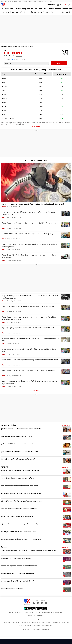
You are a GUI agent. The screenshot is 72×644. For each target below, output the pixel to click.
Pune (4, 82)
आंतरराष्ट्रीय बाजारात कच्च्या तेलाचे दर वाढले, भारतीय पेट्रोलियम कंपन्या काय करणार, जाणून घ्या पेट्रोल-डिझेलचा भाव (30, 382)
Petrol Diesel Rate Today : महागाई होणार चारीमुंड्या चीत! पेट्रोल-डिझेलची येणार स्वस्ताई (33, 204)
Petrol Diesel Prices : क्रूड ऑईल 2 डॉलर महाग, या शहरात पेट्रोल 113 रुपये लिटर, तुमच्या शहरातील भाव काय (29, 213)
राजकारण (65, 9)
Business (16, 46)
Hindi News (6, 622)
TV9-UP (51, 1)
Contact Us (12, 612)
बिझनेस (4, 207)
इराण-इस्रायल (6, 12)
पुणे (32, 9)
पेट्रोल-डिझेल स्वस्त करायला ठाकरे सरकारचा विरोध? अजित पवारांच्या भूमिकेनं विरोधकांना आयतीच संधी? (30, 340)
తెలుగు (16, 1)
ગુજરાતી (26, 1)
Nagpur (4, 98)
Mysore (5, 94)
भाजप (57, 12)
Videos (51, 9)
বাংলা (21, 1)
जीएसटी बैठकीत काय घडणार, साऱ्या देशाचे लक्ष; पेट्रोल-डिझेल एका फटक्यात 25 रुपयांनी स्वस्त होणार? (29, 350)
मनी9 (46, 1)
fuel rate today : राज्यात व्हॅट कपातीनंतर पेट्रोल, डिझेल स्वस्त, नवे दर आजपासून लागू (27, 234)
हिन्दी (2, 1)
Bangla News (36, 622)
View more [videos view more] (66, 467)
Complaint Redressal (45, 612)
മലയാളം (41, 1)
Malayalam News (46, 626)
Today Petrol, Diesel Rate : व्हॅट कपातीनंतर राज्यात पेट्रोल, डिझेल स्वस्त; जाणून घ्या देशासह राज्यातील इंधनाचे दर (30, 246)
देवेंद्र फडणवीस (49, 12)
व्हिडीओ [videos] (4, 467)
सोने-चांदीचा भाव (24, 12)
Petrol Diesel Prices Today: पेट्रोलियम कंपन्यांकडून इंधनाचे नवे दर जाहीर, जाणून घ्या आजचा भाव (30, 361)
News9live (66, 622)
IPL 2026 (18, 9)
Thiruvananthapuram (9, 118)
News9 (7, 1)
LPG (23, 59)
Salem (4, 90)
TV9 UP (22, 626)
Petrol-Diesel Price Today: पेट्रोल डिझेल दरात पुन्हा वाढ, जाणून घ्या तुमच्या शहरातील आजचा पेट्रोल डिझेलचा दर (30, 256)
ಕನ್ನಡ (12, 1)
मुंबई (29, 9)
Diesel (16, 59)
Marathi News (6, 46)
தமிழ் (35, 1)
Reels (45, 9)
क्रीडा (36, 9)
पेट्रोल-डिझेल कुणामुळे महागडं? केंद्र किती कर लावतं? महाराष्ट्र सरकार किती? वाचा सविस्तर (28, 328)
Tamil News (36, 626)
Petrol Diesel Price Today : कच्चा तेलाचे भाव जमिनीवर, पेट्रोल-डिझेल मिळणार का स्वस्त (29, 223)
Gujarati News (46, 622)
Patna (4, 78)
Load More (36, 391)
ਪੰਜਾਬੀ (31, 1)
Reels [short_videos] (4, 547)
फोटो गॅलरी (58, 9)
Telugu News (15, 622)
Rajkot (4, 110)
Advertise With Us (31, 612)
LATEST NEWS (9, 9)
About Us (20, 612)
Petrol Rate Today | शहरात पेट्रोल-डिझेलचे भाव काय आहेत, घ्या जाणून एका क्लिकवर (28, 306)
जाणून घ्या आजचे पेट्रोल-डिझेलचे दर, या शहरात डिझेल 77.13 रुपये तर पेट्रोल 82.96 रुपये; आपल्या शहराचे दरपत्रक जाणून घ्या (30, 297)
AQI (61, 5)
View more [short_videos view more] (66, 547)
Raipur (4, 106)
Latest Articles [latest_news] (8, 425)
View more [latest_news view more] (66, 425)
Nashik (4, 102)
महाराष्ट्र (24, 9)
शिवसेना (62, 12)
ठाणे (3, 344)
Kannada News (26, 622)
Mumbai (5, 86)
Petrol (8, 59)
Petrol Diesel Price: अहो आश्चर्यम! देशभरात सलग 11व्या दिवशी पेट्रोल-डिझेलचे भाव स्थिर (29, 370)
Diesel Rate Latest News (36, 160)
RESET (59, 63)
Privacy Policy (58, 612)
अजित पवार (33, 12)
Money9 (28, 626)
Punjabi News (57, 622)
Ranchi (4, 114)
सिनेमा (40, 9)
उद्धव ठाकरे (41, 12)
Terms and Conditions (35, 616)
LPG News (15, 12)
